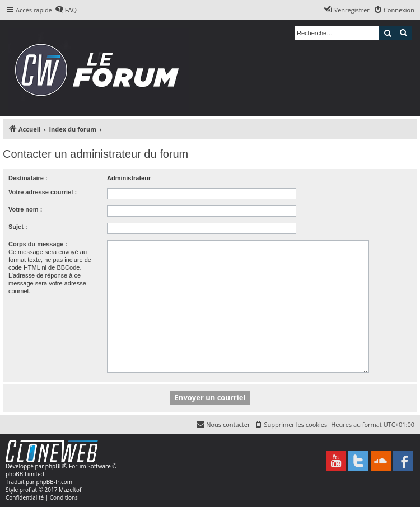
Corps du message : (38, 244)
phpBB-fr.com (54, 482)
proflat (28, 490)
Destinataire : (28, 178)
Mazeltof (70, 490)
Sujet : (18, 227)
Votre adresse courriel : (43, 192)
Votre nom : (25, 209)
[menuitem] (66, 10)
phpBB (54, 466)
